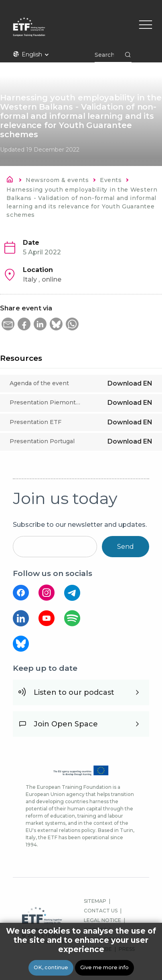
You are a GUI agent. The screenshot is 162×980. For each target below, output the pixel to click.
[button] (8, 324)
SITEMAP (95, 901)
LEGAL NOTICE (102, 920)
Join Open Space (66, 724)
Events (111, 180)
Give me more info (104, 967)
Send (126, 547)
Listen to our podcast (74, 692)
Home (12, 181)
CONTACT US (101, 911)
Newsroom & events (57, 180)
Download (130, 383)
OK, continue (51, 967)
